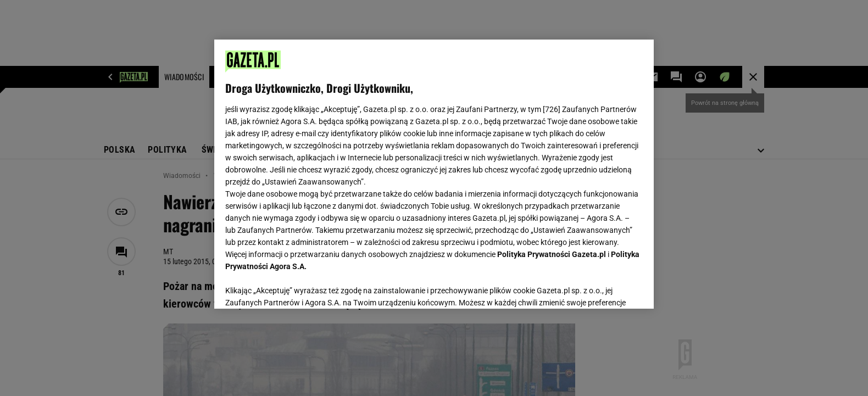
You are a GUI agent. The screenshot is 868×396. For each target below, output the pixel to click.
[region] (434, 174)
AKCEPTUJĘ (606, 287)
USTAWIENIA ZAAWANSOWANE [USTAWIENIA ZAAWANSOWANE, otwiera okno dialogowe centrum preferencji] (297, 287)
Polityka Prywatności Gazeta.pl (552, 254)
